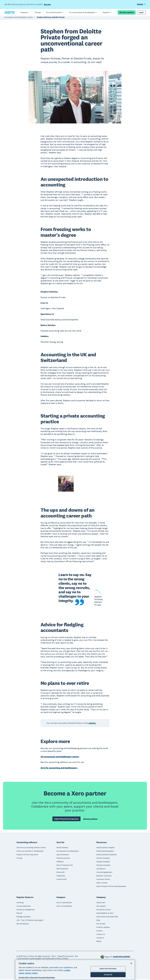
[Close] (131, 963)
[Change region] (120, 957)
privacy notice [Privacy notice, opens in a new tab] (31, 973)
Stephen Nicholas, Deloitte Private (51, 18)
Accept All (108, 975)
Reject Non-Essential (108, 969)
